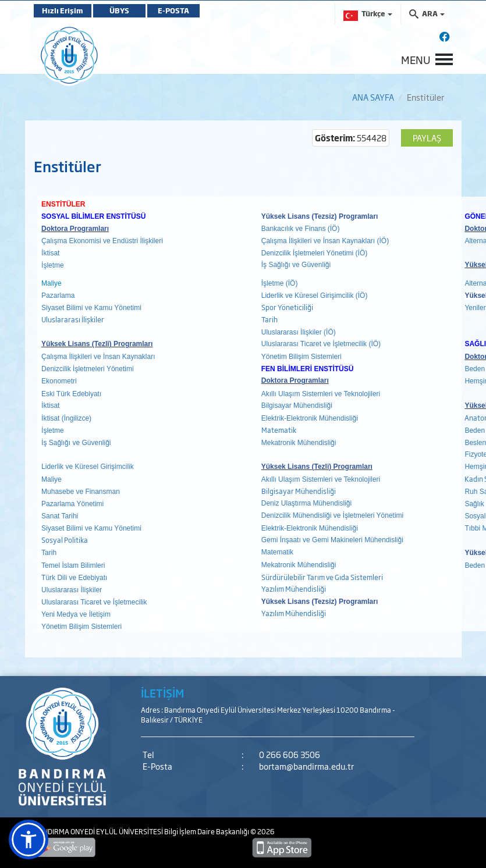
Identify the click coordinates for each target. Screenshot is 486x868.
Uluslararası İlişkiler (73, 319)
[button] (29, 839)
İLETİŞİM (162, 693)
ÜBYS (119, 10)
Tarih (269, 319)
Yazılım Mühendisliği (294, 589)
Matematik (279, 430)
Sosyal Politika (65, 540)
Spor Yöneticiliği (287, 307)
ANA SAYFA (373, 97)
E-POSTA (173, 10)
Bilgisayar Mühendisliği (299, 491)
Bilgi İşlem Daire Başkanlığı (207, 831)
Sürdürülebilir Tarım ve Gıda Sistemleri (322, 577)
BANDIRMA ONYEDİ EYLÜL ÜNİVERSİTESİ (99, 831)
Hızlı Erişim (63, 10)
